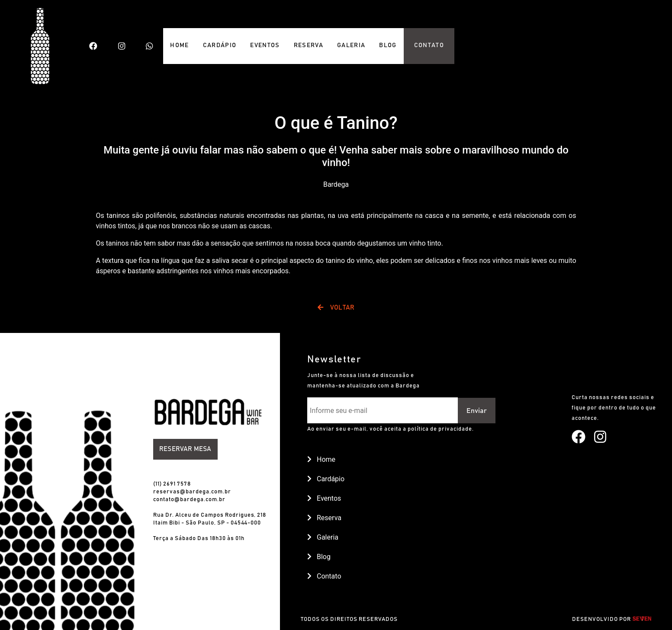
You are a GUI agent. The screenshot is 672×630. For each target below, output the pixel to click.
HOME (179, 45)
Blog (319, 557)
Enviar (477, 411)
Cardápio (326, 479)
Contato (324, 576)
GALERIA (351, 45)
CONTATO (429, 45)
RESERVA (309, 45)
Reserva (324, 518)
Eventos (324, 498)
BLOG (388, 45)
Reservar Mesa (185, 449)
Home (321, 459)
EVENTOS (265, 45)
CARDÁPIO (220, 45)
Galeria (323, 537)
